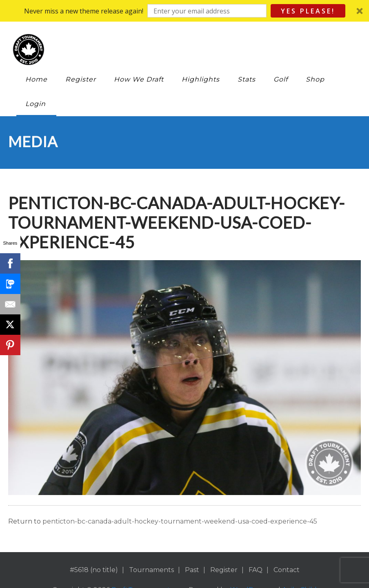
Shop (315, 79)
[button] (184, 11)
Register (81, 79)
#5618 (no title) (94, 570)
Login (36, 104)
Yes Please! (308, 11)
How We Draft (139, 79)
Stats (247, 79)
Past (192, 570)
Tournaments (151, 570)
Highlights (201, 79)
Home (36, 79)
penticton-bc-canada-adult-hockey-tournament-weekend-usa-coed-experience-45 (180, 521)
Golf (281, 79)
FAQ (256, 570)
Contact (287, 570)
